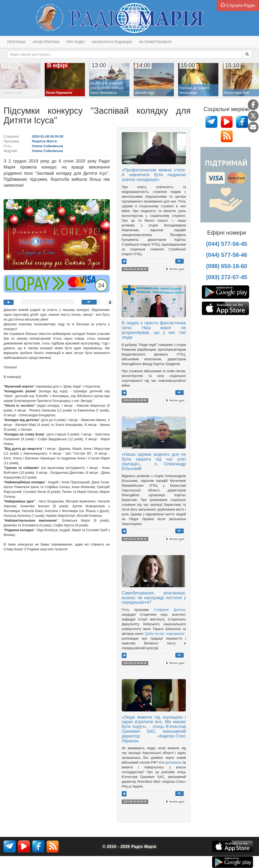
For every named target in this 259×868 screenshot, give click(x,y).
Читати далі (175, 269)
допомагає (173, 762)
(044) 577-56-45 (227, 244)
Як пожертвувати (155, 42)
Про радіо (76, 42)
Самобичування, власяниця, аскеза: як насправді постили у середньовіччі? (154, 598)
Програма (16, 42)
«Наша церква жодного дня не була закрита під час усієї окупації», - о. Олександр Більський (154, 461)
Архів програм (46, 42)
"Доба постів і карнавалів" (165, 634)
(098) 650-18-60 (227, 266)
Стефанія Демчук (169, 610)
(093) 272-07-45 (227, 277)
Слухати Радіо (238, 5)
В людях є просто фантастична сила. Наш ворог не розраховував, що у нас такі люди (154, 330)
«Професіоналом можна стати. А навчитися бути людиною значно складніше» (154, 175)
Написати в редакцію (112, 42)
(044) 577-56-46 (227, 255)
